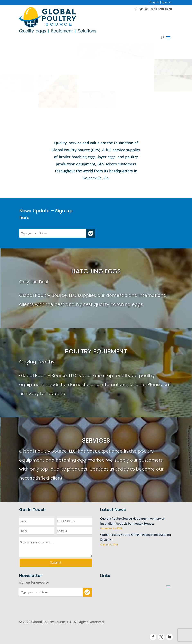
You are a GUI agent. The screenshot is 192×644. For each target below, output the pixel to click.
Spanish (166, 2)
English (155, 2)
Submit (56, 563)
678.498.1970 (161, 9)
